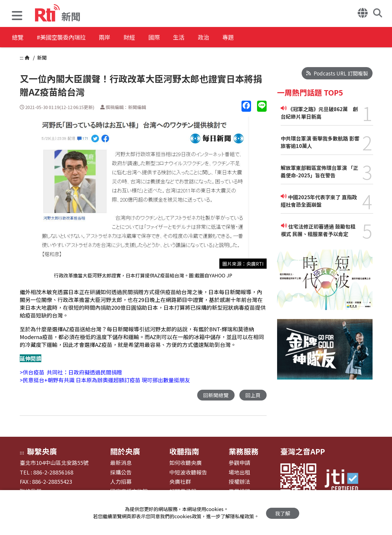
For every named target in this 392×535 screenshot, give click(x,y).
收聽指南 (184, 451)
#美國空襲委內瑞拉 (65, 37)
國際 (165, 37)
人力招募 (121, 482)
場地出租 (239, 473)
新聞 (41, 58)
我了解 (283, 513)
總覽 (18, 37)
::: (22, 58)
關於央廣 (125, 451)
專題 (246, 37)
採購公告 (121, 473)
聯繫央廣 (42, 451)
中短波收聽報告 (188, 473)
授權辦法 (239, 482)
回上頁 (253, 395)
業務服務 (244, 451)
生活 (192, 37)
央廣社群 (180, 482)
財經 (138, 37)
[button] (17, 16)
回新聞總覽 (216, 395)
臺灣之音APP (303, 451)
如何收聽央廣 (186, 463)
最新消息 (121, 463)
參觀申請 (239, 463)
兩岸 (111, 37)
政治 (219, 37)
